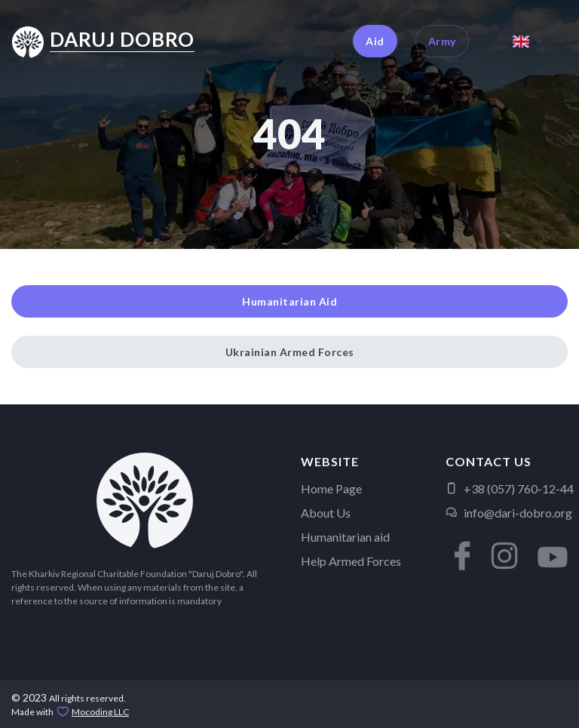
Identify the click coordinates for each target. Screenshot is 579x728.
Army (442, 41)
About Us (326, 513)
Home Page (331, 488)
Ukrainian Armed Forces (290, 352)
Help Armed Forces (351, 561)
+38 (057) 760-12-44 (510, 488)
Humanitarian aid (345, 537)
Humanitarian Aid (289, 301)
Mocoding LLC (100, 712)
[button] (461, 549)
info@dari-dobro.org (509, 513)
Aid (375, 41)
